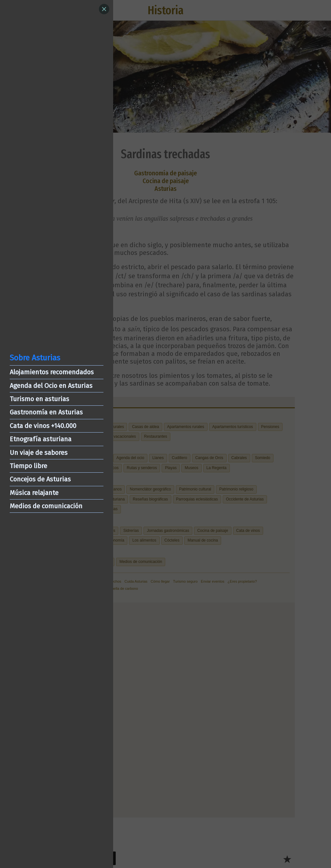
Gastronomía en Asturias (46, 412)
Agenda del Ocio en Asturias (51, 386)
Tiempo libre (28, 466)
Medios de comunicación (46, 506)
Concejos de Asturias (40, 479)
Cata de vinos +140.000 (43, 426)
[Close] (104, 9)
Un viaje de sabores (39, 453)
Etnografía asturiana (41, 439)
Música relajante (34, 493)
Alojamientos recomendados (52, 372)
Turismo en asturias (39, 399)
